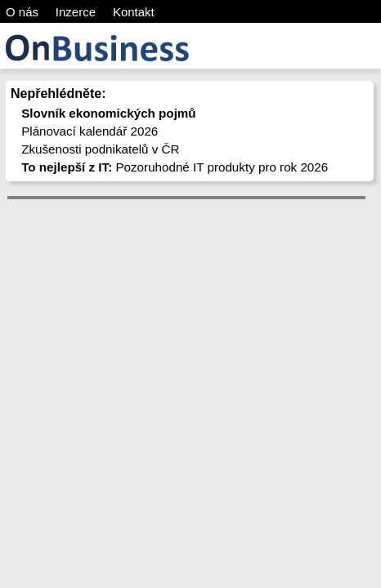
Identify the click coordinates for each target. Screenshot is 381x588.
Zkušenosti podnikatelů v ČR (100, 149)
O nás (22, 12)
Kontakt (134, 12)
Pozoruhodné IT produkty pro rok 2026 (175, 167)
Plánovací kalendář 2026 (90, 131)
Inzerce (76, 12)
